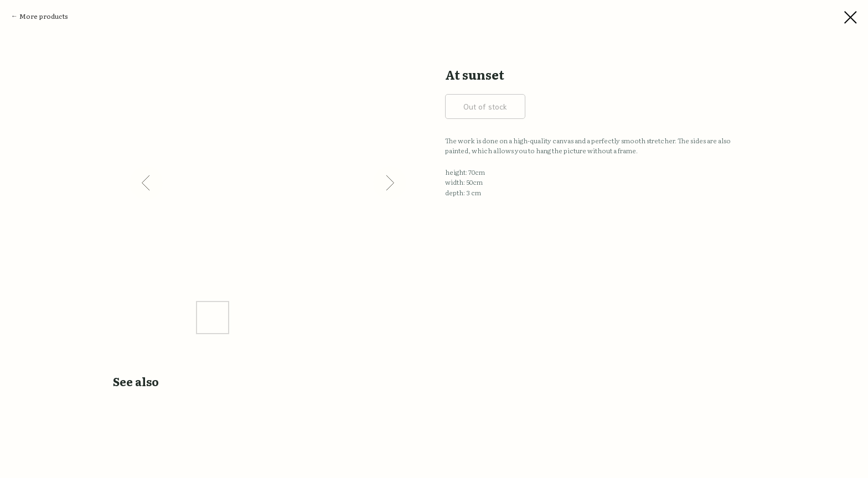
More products (44, 16)
